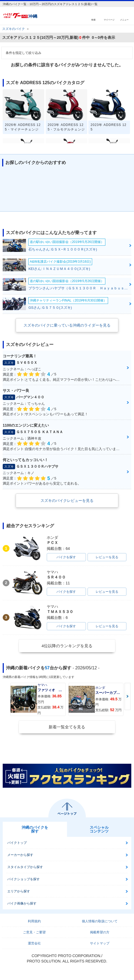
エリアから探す (19, 891)
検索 (93, 20)
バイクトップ (17, 843)
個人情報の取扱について (100, 921)
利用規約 (34, 921)
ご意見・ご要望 (34, 932)
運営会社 (34, 943)
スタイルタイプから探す (25, 867)
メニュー (124, 20)
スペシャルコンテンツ (99, 829)
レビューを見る (107, 557)
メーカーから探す (20, 855)
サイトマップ (100, 943)
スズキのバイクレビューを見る (67, 501)
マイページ (109, 20)
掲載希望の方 (100, 932)
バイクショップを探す (24, 879)
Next (128, 696)
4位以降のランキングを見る (67, 646)
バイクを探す (66, 557)
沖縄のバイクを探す (35, 829)
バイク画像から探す (22, 903)
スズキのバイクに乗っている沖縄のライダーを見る (67, 325)
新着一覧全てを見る (67, 727)
